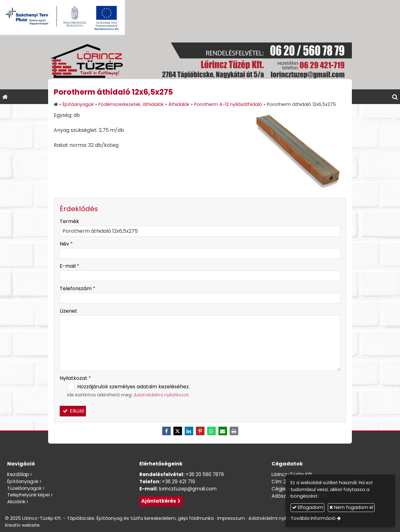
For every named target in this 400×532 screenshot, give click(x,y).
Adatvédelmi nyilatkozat (161, 395)
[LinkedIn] (189, 431)
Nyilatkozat (75, 378)
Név (66, 244)
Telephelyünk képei (28, 495)
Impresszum (231, 518)
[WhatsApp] (211, 431)
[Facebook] (166, 431)
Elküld (73, 411)
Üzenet (68, 311)
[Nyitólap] (200, 62)
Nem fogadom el (351, 507)
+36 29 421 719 (178, 482)
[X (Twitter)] (177, 431)
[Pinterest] (200, 431)
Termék (69, 221)
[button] (395, 97)
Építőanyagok (23, 481)
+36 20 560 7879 (205, 474)
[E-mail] (222, 431)
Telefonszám (77, 288)
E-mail (70, 266)
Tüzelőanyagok (24, 488)
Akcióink (16, 502)
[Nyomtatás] (234, 431)
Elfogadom (308, 507)
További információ (313, 518)
